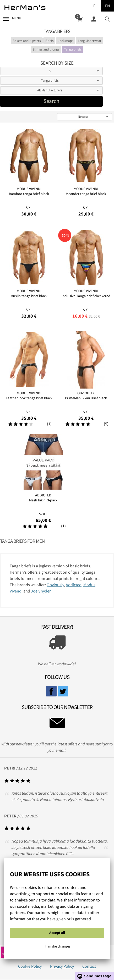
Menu (12, 18)
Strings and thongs (46, 49)
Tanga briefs (73, 49)
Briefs (49, 41)
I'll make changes (57, 946)
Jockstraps (66, 41)
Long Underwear (90, 41)
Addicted (74, 585)
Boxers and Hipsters (27, 41)
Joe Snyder (41, 591)
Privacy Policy (62, 966)
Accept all (57, 933)
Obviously (55, 585)
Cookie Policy (30, 966)
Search (51, 101)
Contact (89, 966)
